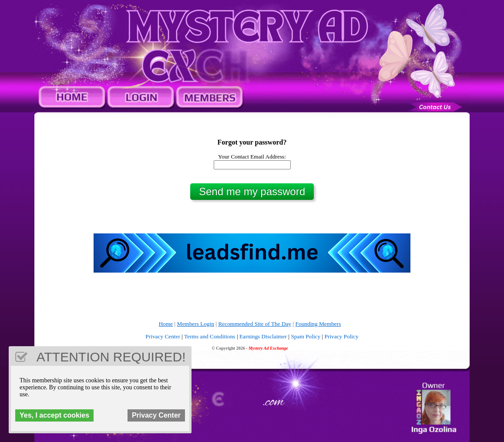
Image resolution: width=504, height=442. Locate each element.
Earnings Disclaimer (263, 336)
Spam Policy (306, 336)
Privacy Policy (342, 336)
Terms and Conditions (210, 336)
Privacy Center (163, 336)
